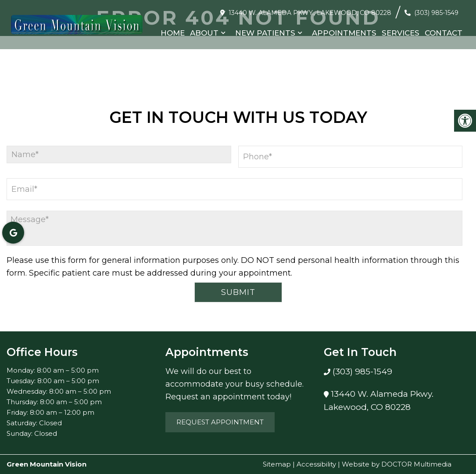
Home (173, 33)
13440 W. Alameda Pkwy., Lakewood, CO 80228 (310, 13)
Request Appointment (220, 422)
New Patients (265, 33)
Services (401, 33)
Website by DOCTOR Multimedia (397, 464)
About (204, 33)
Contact (444, 33)
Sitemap (277, 464)
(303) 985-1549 (436, 13)
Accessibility (316, 464)
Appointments (344, 33)
